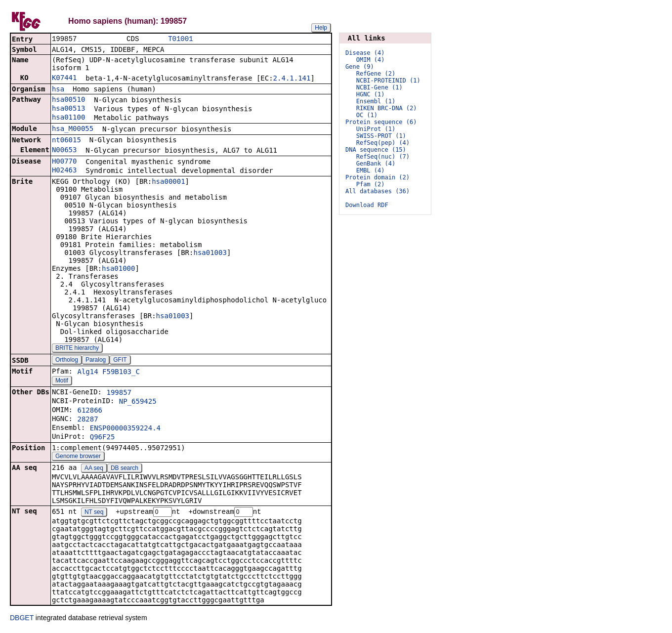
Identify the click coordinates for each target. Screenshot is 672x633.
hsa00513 (68, 109)
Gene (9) (360, 67)
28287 (87, 420)
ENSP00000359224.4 (125, 429)
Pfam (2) (371, 184)
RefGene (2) (376, 74)
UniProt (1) (376, 129)
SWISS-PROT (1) (381, 136)
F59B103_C (121, 373)
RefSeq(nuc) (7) (383, 157)
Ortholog (67, 361)
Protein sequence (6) (381, 122)
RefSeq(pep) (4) (383, 143)
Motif (62, 381)
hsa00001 (168, 182)
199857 (119, 393)
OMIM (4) (371, 60)
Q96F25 (103, 438)
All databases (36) (378, 191)
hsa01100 (68, 118)
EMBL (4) (371, 170)
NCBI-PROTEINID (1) (388, 81)
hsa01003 (210, 253)
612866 (90, 411)
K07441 (64, 79)
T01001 (180, 39)
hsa (58, 90)
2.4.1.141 (292, 79)
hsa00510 (68, 100)
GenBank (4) (376, 164)
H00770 (64, 162)
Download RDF (367, 205)
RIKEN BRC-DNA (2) (387, 108)
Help (321, 28)
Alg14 (87, 373)
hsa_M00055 (73, 129)
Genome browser (78, 457)
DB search (125, 469)
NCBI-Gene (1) (379, 87)
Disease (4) (365, 53)
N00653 (64, 151)
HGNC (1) (371, 94)
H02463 (64, 171)
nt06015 (66, 141)
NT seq (94, 513)
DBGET (22, 619)
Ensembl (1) (376, 101)
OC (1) (367, 115)
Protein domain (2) (378, 177)
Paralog (96, 361)
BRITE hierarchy (77, 349)
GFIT (120, 361)
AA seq (94, 469)
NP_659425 (138, 402)
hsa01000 (118, 269)
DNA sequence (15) (376, 150)
